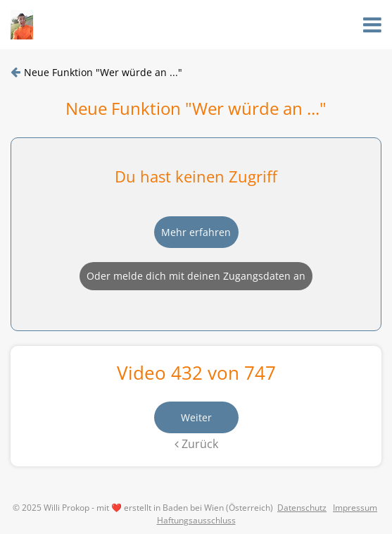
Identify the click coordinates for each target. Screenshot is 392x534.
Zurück (196, 444)
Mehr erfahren (196, 232)
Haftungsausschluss (196, 520)
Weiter (196, 417)
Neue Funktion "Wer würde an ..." (103, 72)
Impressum (355, 508)
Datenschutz (302, 508)
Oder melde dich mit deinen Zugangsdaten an (196, 276)
